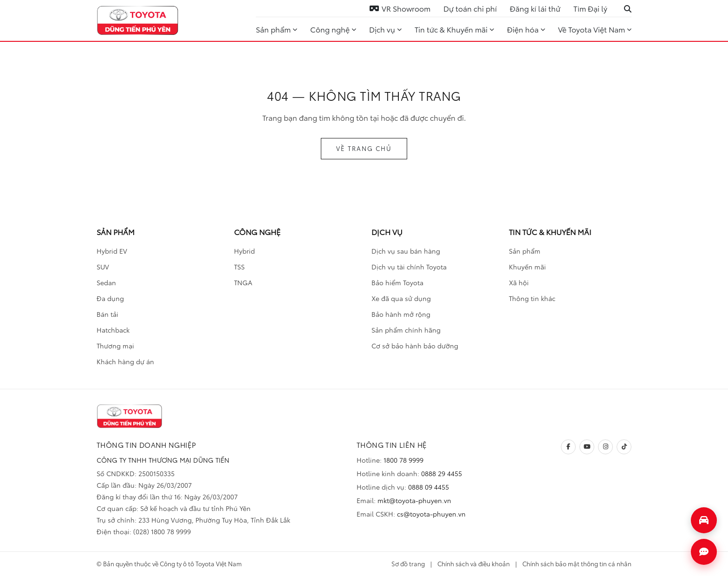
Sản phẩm (276, 29)
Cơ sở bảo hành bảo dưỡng (415, 346)
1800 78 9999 (403, 460)
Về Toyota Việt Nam (595, 29)
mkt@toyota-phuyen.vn (414, 500)
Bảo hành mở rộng (401, 314)
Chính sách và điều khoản (474, 563)
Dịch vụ (385, 29)
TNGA (243, 282)
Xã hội (519, 282)
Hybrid (244, 251)
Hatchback (113, 330)
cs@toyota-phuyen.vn (431, 514)
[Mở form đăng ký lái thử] (704, 520)
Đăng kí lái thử (535, 8)
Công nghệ (333, 29)
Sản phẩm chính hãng (406, 330)
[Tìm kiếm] (628, 8)
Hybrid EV (112, 251)
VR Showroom (400, 8)
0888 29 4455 (442, 473)
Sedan (106, 282)
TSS (239, 267)
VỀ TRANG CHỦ (364, 148)
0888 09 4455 (429, 487)
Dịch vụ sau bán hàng (406, 251)
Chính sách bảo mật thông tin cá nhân (577, 563)
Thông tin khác (532, 298)
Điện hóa (526, 29)
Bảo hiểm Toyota (397, 282)
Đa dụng (110, 298)
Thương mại (115, 346)
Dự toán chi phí (470, 8)
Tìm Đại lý (590, 8)
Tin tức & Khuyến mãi (454, 29)
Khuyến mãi (527, 267)
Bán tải (107, 314)
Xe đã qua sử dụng (401, 298)
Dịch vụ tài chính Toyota (409, 267)
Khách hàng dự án (125, 361)
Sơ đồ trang (408, 563)
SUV (103, 267)
